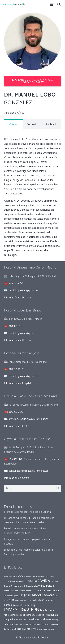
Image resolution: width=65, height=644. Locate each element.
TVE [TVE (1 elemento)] (35, 629)
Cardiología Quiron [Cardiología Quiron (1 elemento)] (20, 581)
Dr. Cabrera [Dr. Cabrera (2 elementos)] (37, 591)
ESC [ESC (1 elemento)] (25, 601)
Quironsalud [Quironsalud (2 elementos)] (38, 615)
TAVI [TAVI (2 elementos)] (24, 629)
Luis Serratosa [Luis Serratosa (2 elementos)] (47, 610)
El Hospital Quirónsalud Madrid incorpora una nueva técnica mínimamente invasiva (29, 520)
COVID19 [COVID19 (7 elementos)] (44, 581)
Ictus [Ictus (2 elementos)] (32, 605)
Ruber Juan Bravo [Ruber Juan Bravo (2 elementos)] (41, 619)
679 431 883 (15, 459)
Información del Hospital (18, 298)
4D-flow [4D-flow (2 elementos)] (21, 576)
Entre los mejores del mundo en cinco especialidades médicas (25, 531)
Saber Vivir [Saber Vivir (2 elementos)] (9, 624)
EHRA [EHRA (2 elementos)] (12, 600)
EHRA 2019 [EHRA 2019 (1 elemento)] (19, 601)
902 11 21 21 (15, 326)
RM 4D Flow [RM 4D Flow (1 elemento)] (28, 620)
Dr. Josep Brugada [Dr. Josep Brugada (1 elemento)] (11, 596)
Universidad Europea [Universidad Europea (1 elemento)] (46, 629)
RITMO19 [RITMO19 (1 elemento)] (20, 620)
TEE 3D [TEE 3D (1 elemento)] (30, 629)
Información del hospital (17, 383)
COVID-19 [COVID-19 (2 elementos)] (32, 581)
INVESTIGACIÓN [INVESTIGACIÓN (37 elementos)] (22, 610)
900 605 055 (16, 412)
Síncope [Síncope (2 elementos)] (17, 629)
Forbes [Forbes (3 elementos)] (8, 605)
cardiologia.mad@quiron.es (23, 291)
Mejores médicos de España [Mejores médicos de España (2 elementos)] (18, 615)
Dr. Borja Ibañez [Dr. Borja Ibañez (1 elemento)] (25, 591)
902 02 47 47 (16, 369)
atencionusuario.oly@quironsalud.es (28, 419)
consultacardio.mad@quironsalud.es (28, 471)
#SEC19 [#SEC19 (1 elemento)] (14, 577)
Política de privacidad (27, 638)
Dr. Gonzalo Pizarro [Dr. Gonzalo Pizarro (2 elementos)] (52, 591)
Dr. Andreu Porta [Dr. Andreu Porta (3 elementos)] (43, 586)
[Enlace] (14, 4)
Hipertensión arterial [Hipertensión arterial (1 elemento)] (21, 605)
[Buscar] (59, 4)
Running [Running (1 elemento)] (54, 620)
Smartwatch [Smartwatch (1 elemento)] (37, 624)
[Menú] (52, 4)
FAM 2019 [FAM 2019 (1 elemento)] (31, 601)
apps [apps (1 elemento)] (34, 577)
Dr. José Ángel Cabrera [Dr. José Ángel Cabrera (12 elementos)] (36, 595)
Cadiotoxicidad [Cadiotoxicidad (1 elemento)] (42, 577)
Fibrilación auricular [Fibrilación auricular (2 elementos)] (45, 600)
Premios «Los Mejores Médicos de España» (28, 512)
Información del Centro (17, 426)
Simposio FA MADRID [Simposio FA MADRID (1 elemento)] (23, 624)
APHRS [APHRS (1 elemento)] (28, 577)
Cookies (45, 638)
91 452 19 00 (16, 283)
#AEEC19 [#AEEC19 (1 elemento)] (7, 577)
